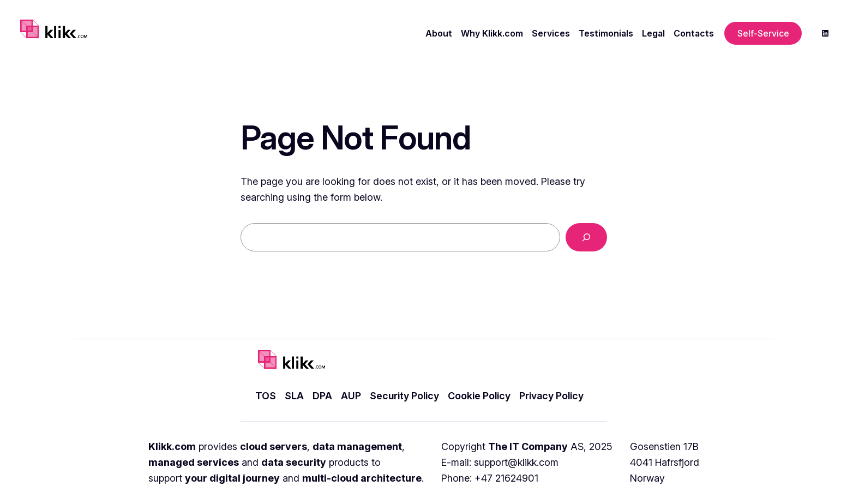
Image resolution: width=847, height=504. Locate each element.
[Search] (586, 237)
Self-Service (763, 33)
